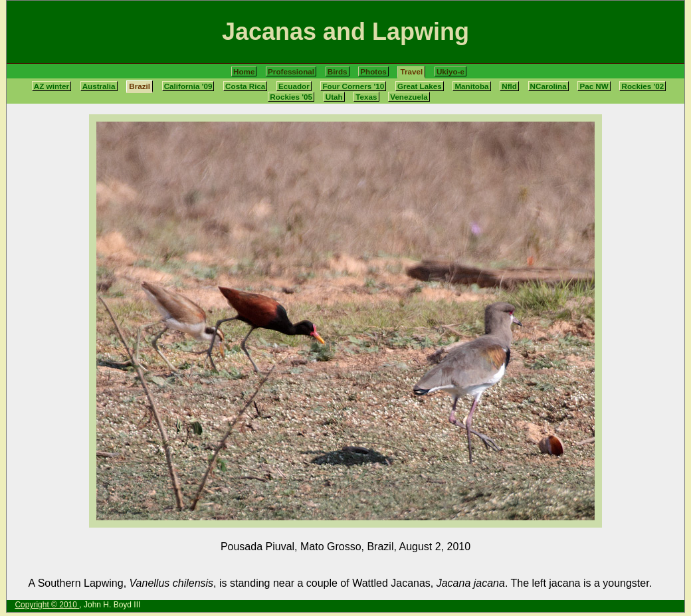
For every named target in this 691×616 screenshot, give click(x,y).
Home (244, 71)
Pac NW (594, 86)
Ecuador (294, 86)
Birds (338, 71)
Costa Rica (245, 86)
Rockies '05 (291, 97)
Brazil (140, 86)
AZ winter (51, 86)
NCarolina (548, 86)
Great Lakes (420, 86)
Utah (334, 97)
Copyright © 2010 (47, 605)
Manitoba (471, 86)
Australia (99, 86)
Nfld (509, 86)
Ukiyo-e (450, 71)
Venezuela (409, 97)
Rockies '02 (642, 86)
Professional (291, 71)
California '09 (188, 86)
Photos (373, 71)
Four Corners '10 (353, 86)
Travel (411, 71)
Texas (366, 97)
